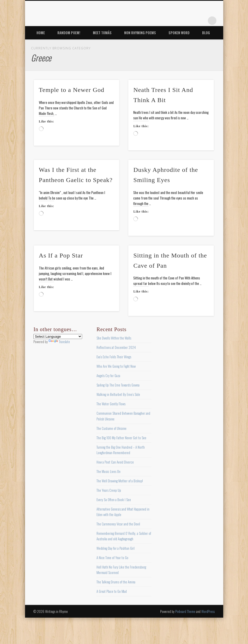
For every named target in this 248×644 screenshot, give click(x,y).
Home (41, 33)
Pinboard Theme (185, 611)
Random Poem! (69, 33)
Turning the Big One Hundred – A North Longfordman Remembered (121, 450)
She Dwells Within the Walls (114, 338)
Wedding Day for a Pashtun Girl (116, 548)
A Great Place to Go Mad (112, 591)
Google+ (202, 21)
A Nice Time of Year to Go (112, 558)
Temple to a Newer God (72, 90)
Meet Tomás (102, 33)
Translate (59, 342)
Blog (206, 33)
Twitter (170, 21)
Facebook (159, 21)
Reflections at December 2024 (116, 347)
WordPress (208, 611)
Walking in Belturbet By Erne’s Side (118, 394)
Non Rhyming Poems (140, 33)
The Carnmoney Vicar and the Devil (118, 524)
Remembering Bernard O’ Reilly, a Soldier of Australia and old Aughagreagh (124, 536)
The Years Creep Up (109, 490)
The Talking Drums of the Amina (116, 582)
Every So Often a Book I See (114, 500)
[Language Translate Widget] (58, 336)
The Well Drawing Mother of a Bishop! (120, 481)
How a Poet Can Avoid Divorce (115, 462)
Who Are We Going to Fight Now (116, 366)
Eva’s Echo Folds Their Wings (114, 357)
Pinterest (180, 21)
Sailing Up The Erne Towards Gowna (118, 385)
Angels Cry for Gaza (108, 376)
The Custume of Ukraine (111, 428)
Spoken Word (179, 33)
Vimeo (191, 21)
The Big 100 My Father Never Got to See (121, 438)
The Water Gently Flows (111, 404)
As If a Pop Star (61, 255)
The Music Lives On (108, 471)
